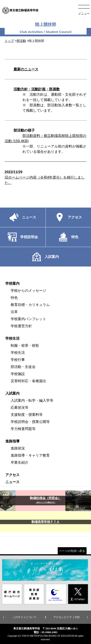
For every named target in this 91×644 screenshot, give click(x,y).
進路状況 (18, 448)
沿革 (14, 312)
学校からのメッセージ (28, 291)
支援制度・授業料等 (27, 415)
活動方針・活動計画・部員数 (37, 89)
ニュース (12, 482)
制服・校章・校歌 (25, 345)
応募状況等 (20, 408)
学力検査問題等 (23, 429)
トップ (9, 41)
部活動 (21, 41)
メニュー (84, 14)
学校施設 (18, 374)
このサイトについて (24, 617)
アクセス (12, 475)
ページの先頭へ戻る (72, 551)
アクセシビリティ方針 (67, 617)
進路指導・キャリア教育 (30, 455)
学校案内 (12, 283)
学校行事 (18, 360)
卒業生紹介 (20, 462)
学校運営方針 (21, 326)
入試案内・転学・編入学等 (32, 400)
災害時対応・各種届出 (28, 381)
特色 (14, 298)
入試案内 (12, 393)
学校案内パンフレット (28, 319)
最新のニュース (26, 69)
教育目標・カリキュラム (30, 305)
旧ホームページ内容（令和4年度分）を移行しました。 (46, 177)
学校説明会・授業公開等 (30, 422)
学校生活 (12, 338)
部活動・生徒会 (23, 367)
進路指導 (12, 441)
